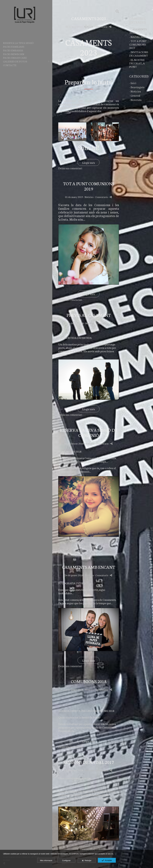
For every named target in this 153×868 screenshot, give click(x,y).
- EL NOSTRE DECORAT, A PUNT (137, 63)
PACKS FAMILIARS (14, 46)
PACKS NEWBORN (14, 54)
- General (135, 95)
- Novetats (135, 100)
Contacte (10, 65)
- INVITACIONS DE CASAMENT (139, 54)
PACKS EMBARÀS (13, 50)
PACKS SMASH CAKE (15, 57)
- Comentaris (101, 26)
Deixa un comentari (70, 168)
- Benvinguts (137, 87)
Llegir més (89, 162)
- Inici (133, 83)
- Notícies (135, 91)
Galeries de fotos (15, 61)
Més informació (46, 861)
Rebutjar (87, 861)
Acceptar (107, 861)
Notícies (89, 26)
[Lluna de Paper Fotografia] (25, 29)
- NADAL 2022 (138, 37)
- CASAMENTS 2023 (138, 31)
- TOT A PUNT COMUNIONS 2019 (138, 44)
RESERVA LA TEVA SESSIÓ (18, 43)
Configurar (66, 861)
